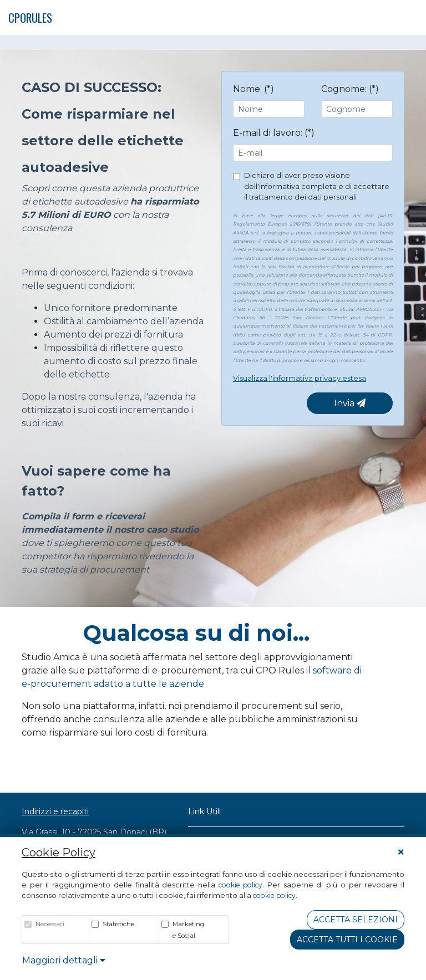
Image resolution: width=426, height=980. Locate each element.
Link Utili (204, 811)
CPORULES (30, 17)
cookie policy (241, 885)
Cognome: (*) (350, 89)
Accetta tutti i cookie (347, 940)
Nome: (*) (253, 89)
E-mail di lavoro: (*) (274, 133)
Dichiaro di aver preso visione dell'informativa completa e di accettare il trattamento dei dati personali (317, 186)
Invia (350, 403)
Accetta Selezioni (356, 920)
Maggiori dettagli (64, 960)
